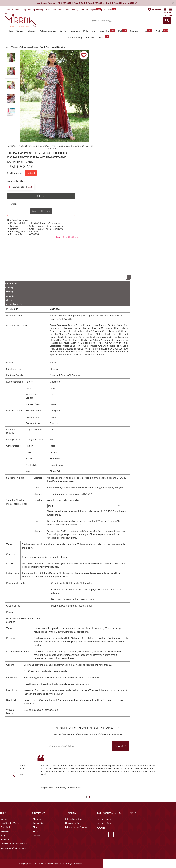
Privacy (36, 835)
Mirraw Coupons (105, 819)
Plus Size (91, 37)
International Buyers (75, 819)
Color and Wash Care (14, 304)
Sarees (20, 31)
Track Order (51, 10)
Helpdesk (5, 840)
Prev (15, 775)
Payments (9, 296)
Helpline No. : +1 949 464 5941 (14, 844)
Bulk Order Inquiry (88, 10)
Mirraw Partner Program (76, 827)
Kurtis (63, 31)
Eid (122, 31)
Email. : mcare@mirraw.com (13, 848)
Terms (36, 831)
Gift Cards (109, 10)
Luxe (147, 31)
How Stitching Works (10, 823)
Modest (134, 31)
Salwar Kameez (48, 31)
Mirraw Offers (104, 823)
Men (94, 31)
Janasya (54, 362)
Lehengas (32, 31)
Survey (75, 10)
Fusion (162, 31)
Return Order (64, 10)
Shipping (9, 288)
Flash (104, 37)
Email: (14, 204)
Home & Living (75, 37)
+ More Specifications (66, 237)
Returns (8, 300)
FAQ (3, 835)
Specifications (11, 283)
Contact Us (38, 823)
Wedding (107, 31)
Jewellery (75, 31)
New (10, 31)
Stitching (9, 292)
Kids (86, 31)
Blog (35, 827)
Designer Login (72, 823)
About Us (37, 819)
